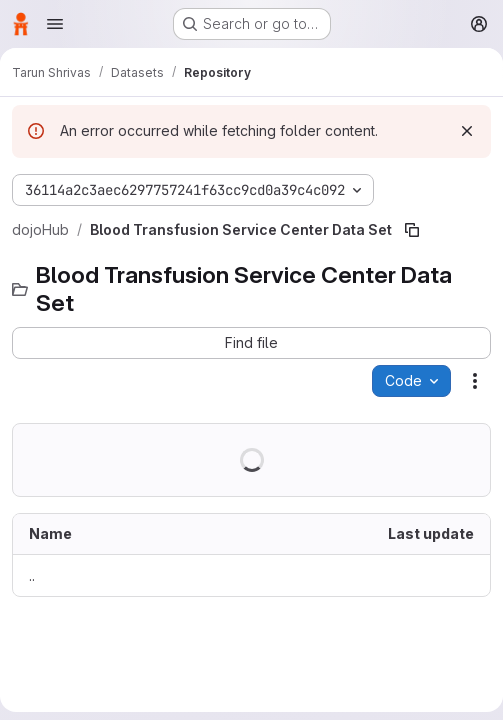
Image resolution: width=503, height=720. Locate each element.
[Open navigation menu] (55, 24)
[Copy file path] (412, 230)
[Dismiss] (467, 131)
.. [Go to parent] (32, 575)
